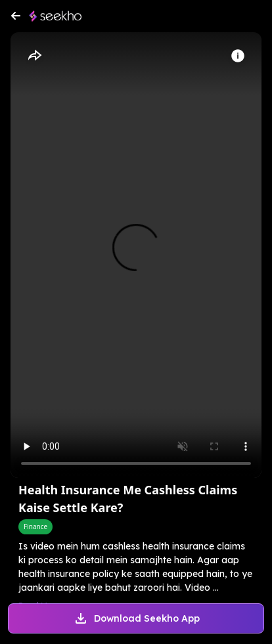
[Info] (238, 56)
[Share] (34, 56)
